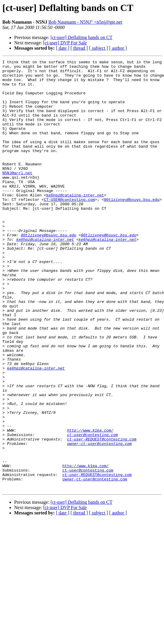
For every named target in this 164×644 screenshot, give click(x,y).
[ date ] (63, 48)
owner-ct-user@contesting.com (99, 521)
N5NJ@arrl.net (17, 196)
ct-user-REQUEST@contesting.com (102, 515)
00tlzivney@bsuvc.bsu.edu (132, 228)
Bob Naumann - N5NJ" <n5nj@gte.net (85, 22)
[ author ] (118, 48)
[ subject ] (99, 48)
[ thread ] (79, 48)
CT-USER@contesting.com (69, 228)
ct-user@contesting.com (92, 510)
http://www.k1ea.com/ (90, 505)
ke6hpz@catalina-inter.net (75, 222)
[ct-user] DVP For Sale (65, 43)
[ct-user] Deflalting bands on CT (82, 37)
